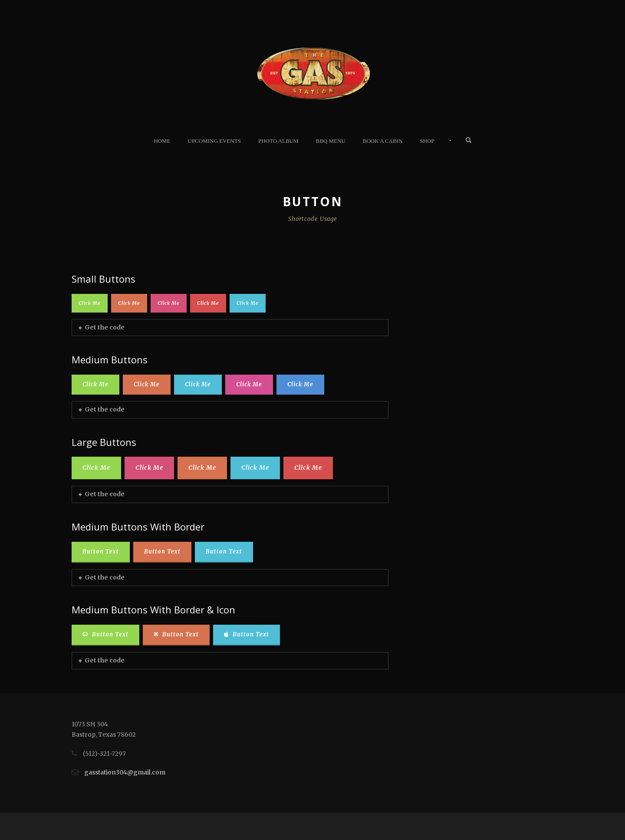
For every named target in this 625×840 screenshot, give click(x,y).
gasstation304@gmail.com (125, 772)
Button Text (101, 552)
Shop (427, 141)
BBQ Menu (331, 141)
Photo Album (278, 141)
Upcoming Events (214, 141)
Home (162, 141)
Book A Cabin (383, 141)
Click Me (90, 303)
